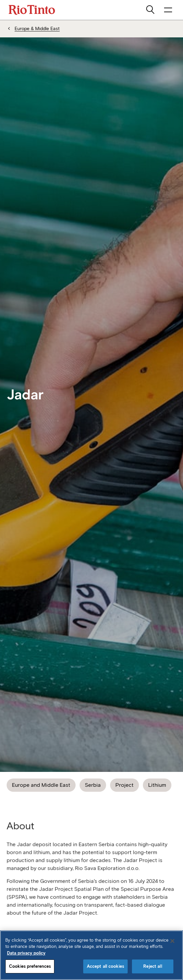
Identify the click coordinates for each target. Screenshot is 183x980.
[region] (91, 955)
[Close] (172, 941)
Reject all (152, 966)
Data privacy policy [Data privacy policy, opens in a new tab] (26, 953)
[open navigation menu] (168, 10)
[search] (151, 10)
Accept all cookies (105, 966)
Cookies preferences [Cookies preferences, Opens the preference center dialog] (30, 966)
